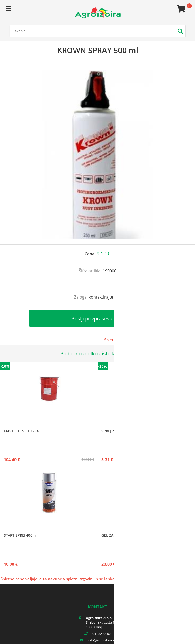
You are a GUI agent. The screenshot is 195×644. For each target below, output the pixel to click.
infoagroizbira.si (101, 640)
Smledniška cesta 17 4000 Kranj (101, 625)
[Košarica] (180, 9)
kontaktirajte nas (105, 297)
